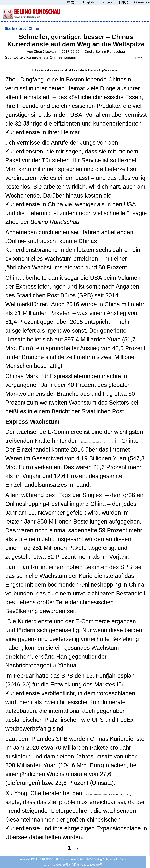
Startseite (13, 28)
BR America (141, 2)
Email (140, 58)
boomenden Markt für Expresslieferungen (97, 442)
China (34, 28)
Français (106, 2)
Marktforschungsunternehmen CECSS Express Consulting (108, 795)
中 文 (71, 2)
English (88, 2)
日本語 (124, 2)
